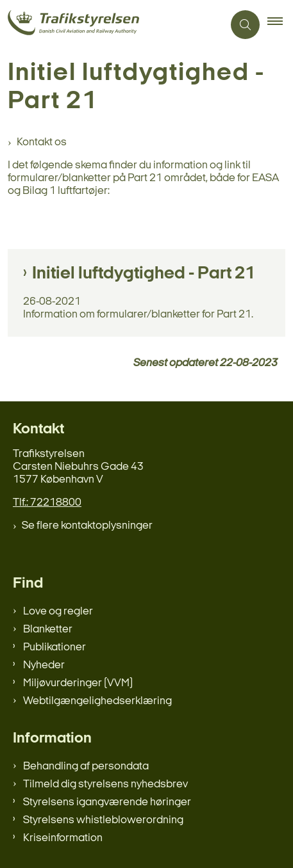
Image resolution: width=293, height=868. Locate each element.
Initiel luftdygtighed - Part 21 (144, 274)
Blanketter (48, 630)
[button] (280, 25)
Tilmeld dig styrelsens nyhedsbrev (105, 784)
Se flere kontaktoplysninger (87, 526)
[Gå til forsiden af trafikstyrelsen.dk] (112, 25)
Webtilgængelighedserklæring (97, 701)
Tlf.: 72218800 (47, 503)
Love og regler (58, 612)
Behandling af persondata (86, 767)
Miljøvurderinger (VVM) (78, 683)
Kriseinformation (63, 838)
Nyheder (44, 665)
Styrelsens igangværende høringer (107, 802)
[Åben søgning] (245, 25)
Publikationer (54, 647)
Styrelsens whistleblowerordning (103, 820)
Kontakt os (42, 142)
